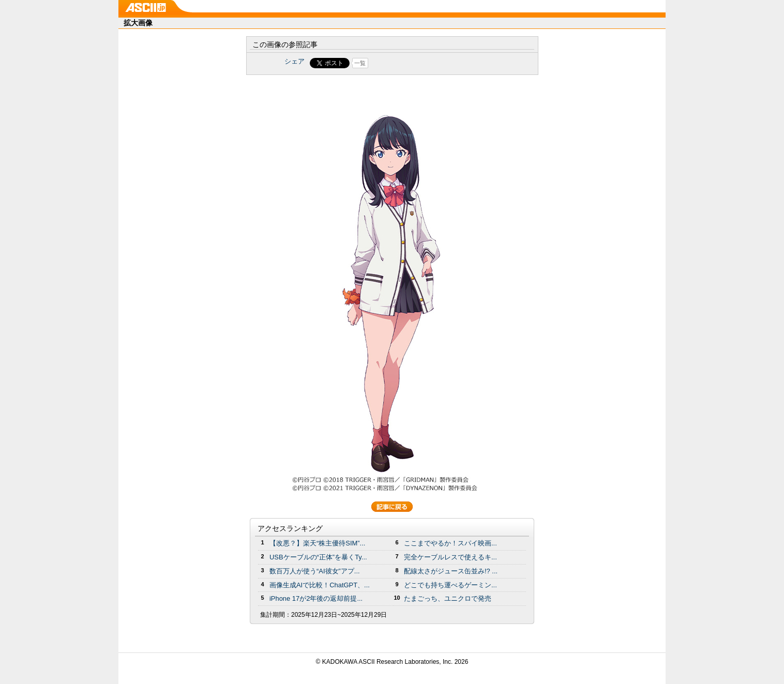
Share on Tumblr (431, 63)
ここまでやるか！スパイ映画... (450, 543)
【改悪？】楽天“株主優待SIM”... (317, 543)
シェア (295, 61)
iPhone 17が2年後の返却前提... (316, 598)
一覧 (360, 63)
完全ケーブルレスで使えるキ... (450, 557)
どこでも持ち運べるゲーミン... (450, 585)
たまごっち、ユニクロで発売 (448, 598)
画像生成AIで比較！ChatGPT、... (320, 585)
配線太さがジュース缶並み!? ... (451, 571)
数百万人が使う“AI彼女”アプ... (315, 571)
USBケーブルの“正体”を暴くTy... (318, 557)
